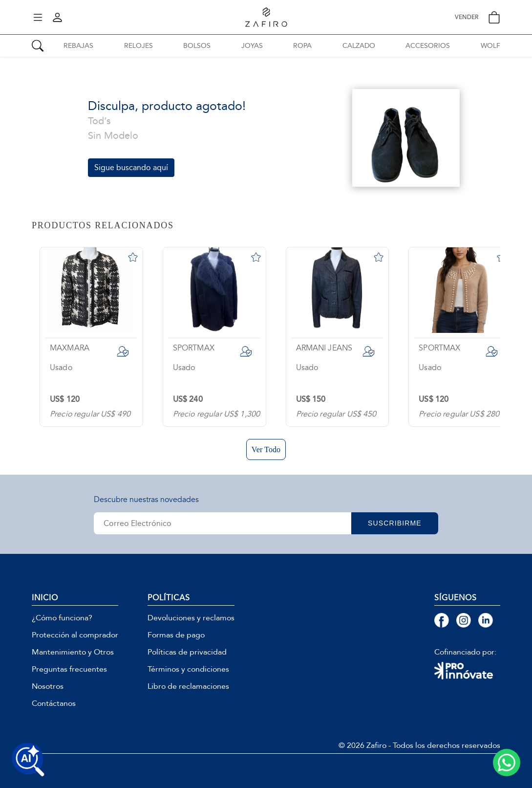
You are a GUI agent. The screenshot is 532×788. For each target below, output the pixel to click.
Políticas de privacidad (187, 652)
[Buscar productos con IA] (28, 760)
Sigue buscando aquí (131, 167)
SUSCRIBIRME (397, 523)
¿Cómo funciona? (62, 618)
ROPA (302, 46)
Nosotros (48, 686)
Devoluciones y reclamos (191, 618)
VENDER (467, 17)
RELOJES (138, 46)
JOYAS (252, 46)
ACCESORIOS (428, 46)
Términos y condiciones (188, 669)
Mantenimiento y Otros (73, 652)
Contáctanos (54, 703)
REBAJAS (78, 46)
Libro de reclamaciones (188, 686)
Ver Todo (266, 449)
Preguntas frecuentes (69, 669)
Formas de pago (176, 635)
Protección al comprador (75, 635)
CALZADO (359, 46)
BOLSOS (197, 46)
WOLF (490, 46)
